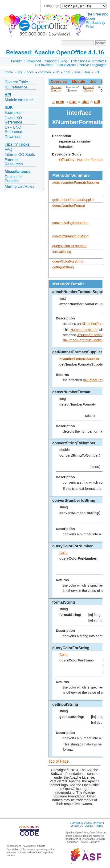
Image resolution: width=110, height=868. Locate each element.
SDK (9, 107)
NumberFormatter (84, 330)
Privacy (98, 823)
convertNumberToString (70, 236)
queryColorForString (68, 261)
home (9, 72)
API (8, 95)
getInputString (63, 267)
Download (34, 61)
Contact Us (77, 826)
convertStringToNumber (70, 223)
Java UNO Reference (13, 120)
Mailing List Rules (19, 186)
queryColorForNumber (69, 246)
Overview (59, 82)
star (87, 72)
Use (93, 82)
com (67, 72)
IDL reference (16, 87)
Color (63, 553)
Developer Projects (13, 179)
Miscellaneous (18, 172)
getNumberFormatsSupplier (73, 200)
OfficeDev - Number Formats (81, 160)
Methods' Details (89, 89)
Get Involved (44, 65)
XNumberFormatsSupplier (83, 340)
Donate (89, 826)
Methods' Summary (56, 89)
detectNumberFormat (69, 206)
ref (57, 72)
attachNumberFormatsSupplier (76, 183)
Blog (64, 61)
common (45, 72)
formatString (62, 252)
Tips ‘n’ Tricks (17, 144)
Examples (13, 113)
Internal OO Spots (20, 155)
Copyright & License (81, 823)
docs (30, 72)
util (97, 72)
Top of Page (59, 761)
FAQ (8, 149)
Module (78, 82)
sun (77, 72)
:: (53, 102)
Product (17, 61)
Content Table (16, 82)
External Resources (14, 162)
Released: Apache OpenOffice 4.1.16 (55, 52)
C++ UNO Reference (13, 129)
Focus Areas (66, 65)
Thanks (99, 826)
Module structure (19, 100)
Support (51, 61)
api (20, 72)
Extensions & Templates (89, 61)
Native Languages (93, 65)
